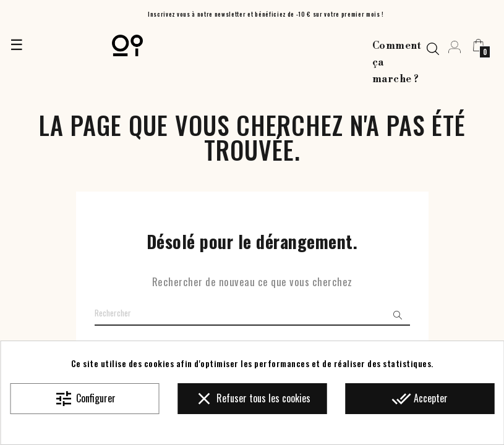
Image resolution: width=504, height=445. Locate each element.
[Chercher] (252, 313)
